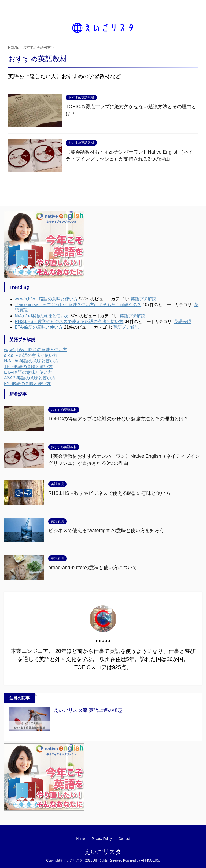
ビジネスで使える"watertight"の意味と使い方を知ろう (106, 531)
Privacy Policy (102, 839)
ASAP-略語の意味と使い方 (30, 378)
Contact (124, 839)
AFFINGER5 (150, 860)
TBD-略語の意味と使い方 (28, 367)
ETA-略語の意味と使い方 (28, 372)
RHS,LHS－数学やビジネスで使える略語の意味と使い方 (109, 493)
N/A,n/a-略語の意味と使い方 (31, 361)
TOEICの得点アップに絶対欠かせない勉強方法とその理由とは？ (118, 419)
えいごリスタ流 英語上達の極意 (88, 710)
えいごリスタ (103, 852)
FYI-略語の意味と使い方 (27, 384)
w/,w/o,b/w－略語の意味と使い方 (36, 350)
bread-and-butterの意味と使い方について (93, 568)
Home (81, 839)
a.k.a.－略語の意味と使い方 (31, 355)
